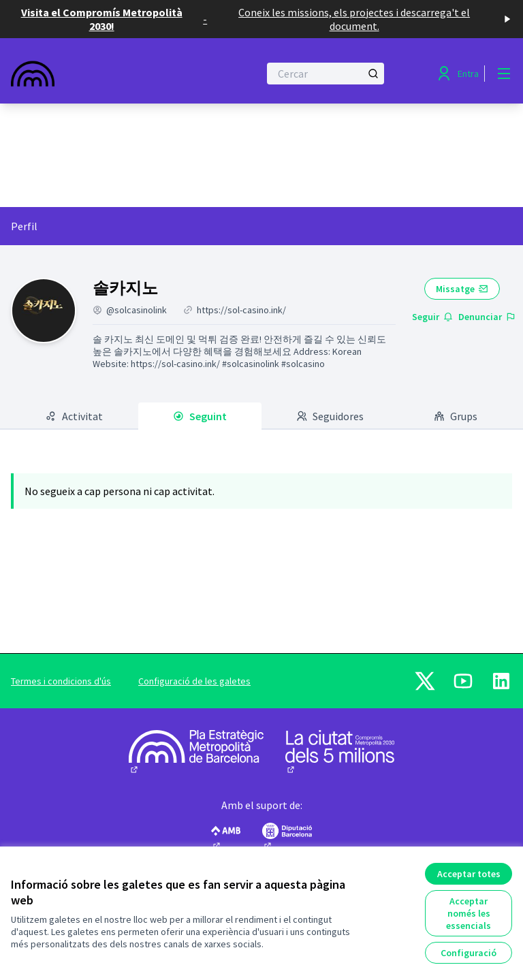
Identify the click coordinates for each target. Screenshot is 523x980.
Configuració (469, 953)
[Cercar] (326, 74)
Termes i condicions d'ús (61, 681)
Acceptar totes (469, 874)
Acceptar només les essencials (469, 913)
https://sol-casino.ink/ (241, 310)
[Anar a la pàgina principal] (101, 74)
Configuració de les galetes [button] (194, 681)
